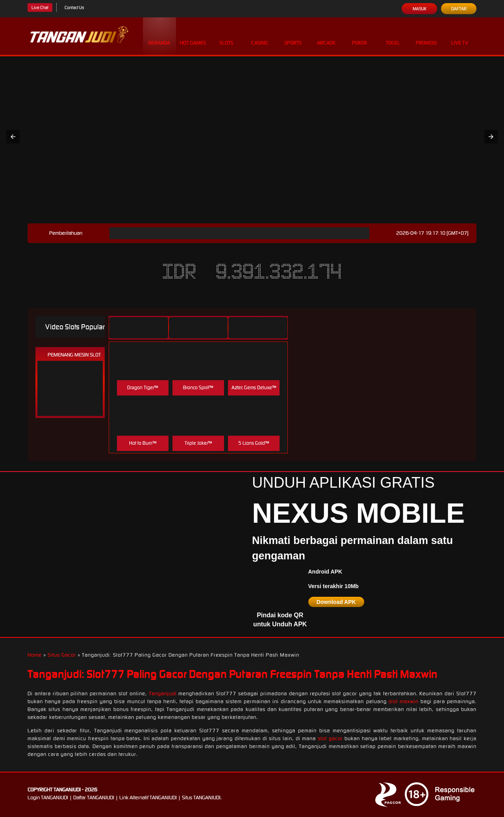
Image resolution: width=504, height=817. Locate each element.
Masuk (420, 9)
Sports (293, 36)
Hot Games (193, 36)
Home (35, 655)
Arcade (326, 36)
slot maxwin (404, 701)
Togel (393, 36)
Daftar (459, 9)
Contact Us (74, 7)
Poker (359, 36)
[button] (13, 137)
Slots (226, 36)
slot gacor (330, 738)
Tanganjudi (163, 694)
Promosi (426, 36)
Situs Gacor (62, 655)
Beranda (159, 36)
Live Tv (460, 36)
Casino (259, 36)
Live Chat (40, 7)
